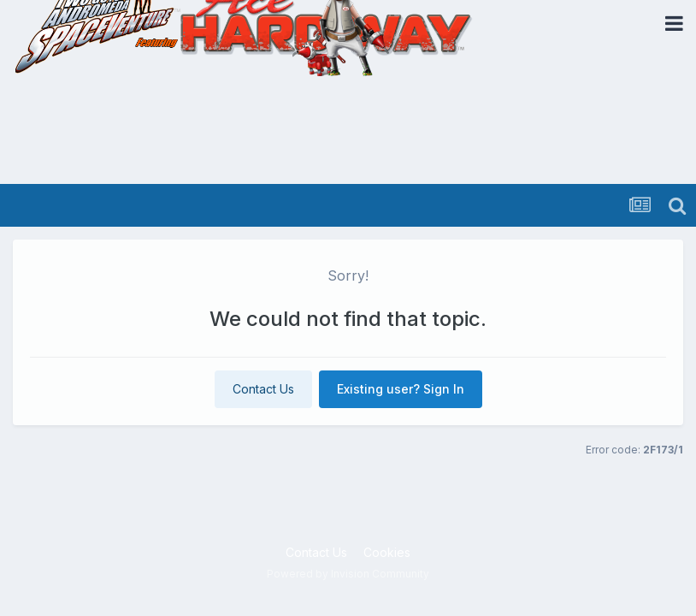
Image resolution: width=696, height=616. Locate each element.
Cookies (387, 552)
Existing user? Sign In (401, 389)
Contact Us (263, 389)
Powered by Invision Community (348, 574)
